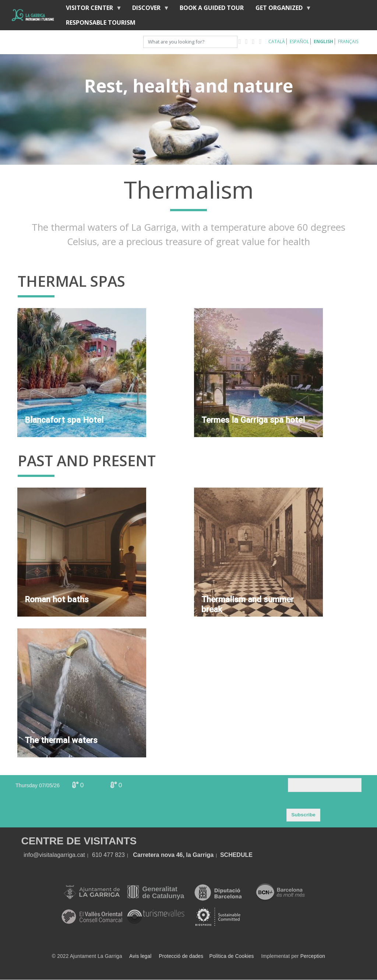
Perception (313, 956)
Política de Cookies (231, 956)
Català (277, 41)
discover (148, 9)
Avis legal (140, 956)
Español (299, 41)
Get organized (281, 9)
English (323, 41)
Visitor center (91, 9)
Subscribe (303, 815)
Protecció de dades (181, 956)
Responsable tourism (101, 22)
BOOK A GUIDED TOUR (212, 8)
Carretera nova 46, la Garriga (173, 855)
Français (348, 41)
